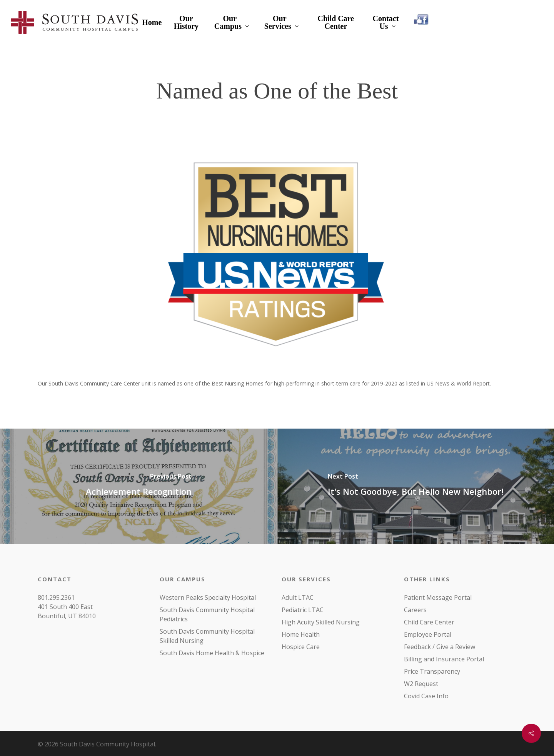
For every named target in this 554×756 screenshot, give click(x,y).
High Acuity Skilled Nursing (321, 622)
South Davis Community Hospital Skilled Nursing (207, 636)
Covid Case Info (426, 696)
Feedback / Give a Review (440, 647)
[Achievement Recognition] (138, 486)
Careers (415, 610)
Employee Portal (428, 634)
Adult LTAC (298, 597)
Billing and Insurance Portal (444, 659)
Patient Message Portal (438, 597)
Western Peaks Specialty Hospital (208, 597)
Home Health (301, 634)
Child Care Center (429, 622)
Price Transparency (432, 671)
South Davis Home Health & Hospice (212, 653)
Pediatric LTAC (303, 610)
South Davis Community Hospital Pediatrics (207, 614)
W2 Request (421, 684)
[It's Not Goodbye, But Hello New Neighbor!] (415, 486)
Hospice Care (301, 647)
